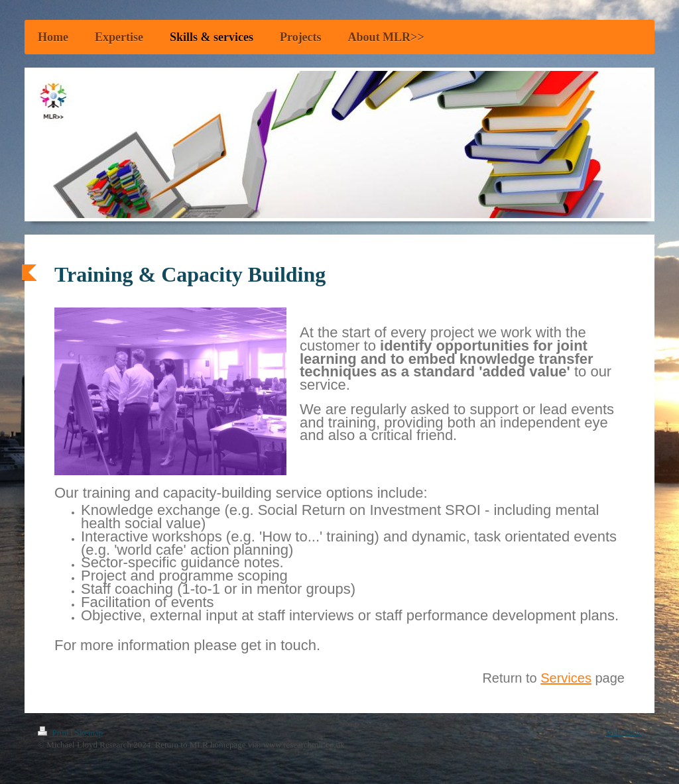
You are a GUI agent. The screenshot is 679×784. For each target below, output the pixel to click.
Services (566, 678)
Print (54, 733)
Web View (623, 732)
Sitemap (89, 733)
